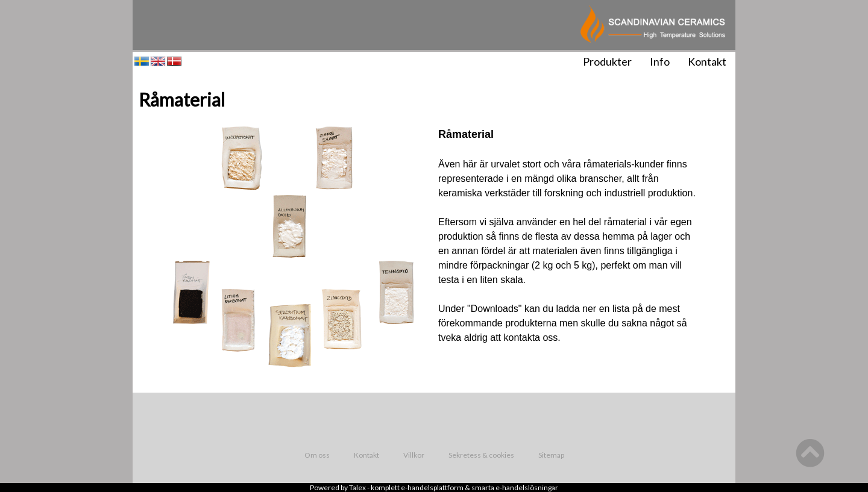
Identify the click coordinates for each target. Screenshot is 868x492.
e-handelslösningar (527, 487)
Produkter (607, 61)
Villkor (414, 455)
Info (660, 61)
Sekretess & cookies (481, 455)
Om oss (317, 455)
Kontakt (707, 61)
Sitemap (551, 455)
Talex (357, 487)
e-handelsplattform (432, 487)
